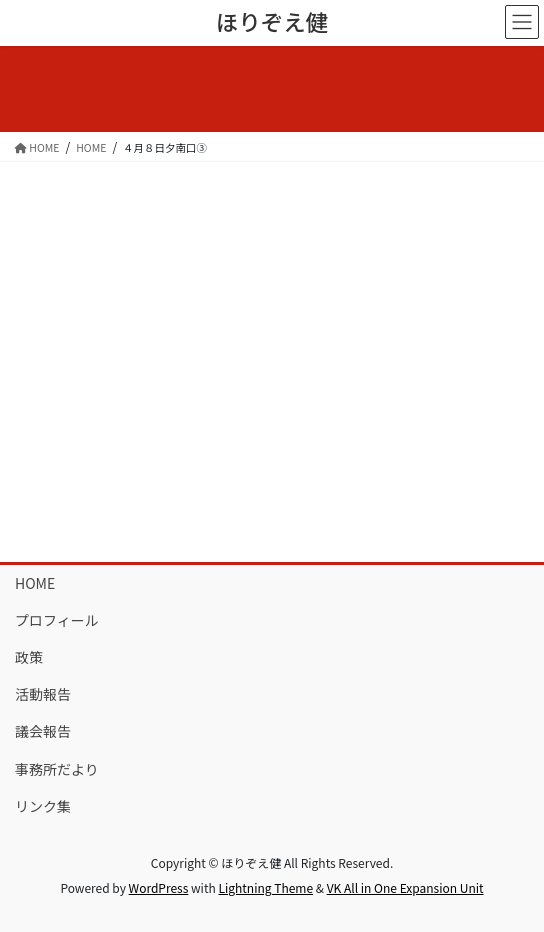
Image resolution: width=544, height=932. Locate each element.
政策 (29, 657)
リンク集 (43, 806)
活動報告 (43, 694)
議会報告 (43, 731)
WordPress (159, 887)
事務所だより (57, 769)
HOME (35, 583)
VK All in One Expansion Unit (405, 887)
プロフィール (57, 620)
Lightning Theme (265, 887)
